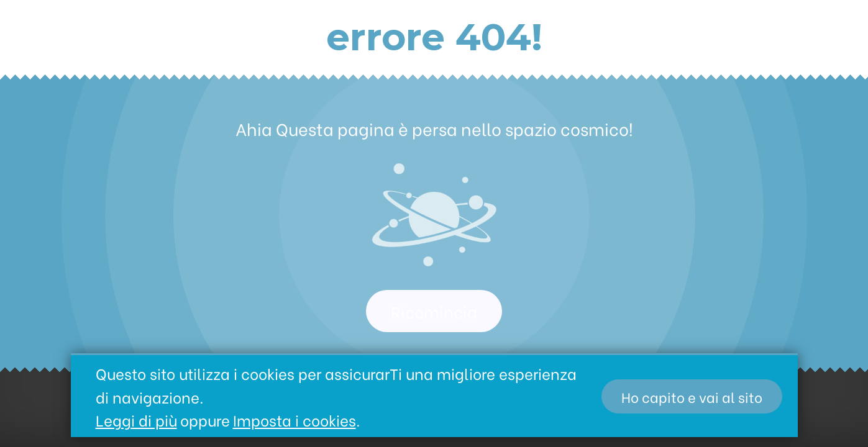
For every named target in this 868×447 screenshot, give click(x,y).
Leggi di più (136, 419)
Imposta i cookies (295, 419)
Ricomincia (434, 311)
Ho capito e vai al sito (692, 396)
